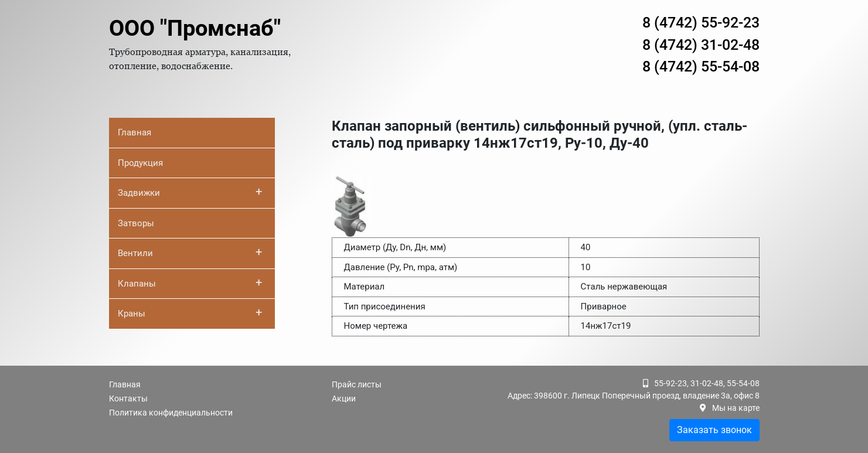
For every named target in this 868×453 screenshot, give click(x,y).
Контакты (128, 398)
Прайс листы (357, 384)
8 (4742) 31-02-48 (701, 45)
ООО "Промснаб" (195, 28)
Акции (344, 398)
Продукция (140, 163)
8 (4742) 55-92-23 (701, 23)
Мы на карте (736, 408)
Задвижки (190, 192)
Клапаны (190, 282)
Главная (135, 132)
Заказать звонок (714, 430)
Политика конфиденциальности (171, 413)
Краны (190, 312)
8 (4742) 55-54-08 (701, 67)
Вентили (190, 252)
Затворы (136, 223)
